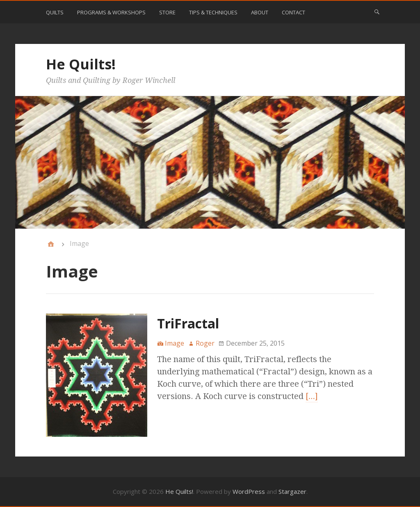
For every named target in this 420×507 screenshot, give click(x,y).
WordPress (249, 491)
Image (175, 343)
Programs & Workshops (111, 12)
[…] (312, 396)
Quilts (55, 12)
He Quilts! (81, 64)
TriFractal (188, 323)
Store (167, 12)
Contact (293, 12)
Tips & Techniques (213, 12)
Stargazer (292, 491)
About (260, 12)
